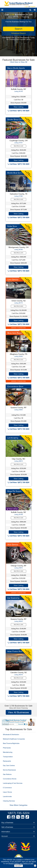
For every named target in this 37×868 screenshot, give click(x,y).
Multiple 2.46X (19, 571)
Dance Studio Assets (16, 68)
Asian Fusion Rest (15, 651)
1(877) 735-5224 (18, 813)
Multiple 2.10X (19, 146)
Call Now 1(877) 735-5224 (18, 111)
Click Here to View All (19, 62)
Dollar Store (12, 226)
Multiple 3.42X (19, 518)
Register (33, 6)
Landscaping (13, 438)
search (19, 29)
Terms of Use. (28, 863)
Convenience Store (15, 386)
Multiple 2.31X (19, 464)
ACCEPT (19, 866)
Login (26, 6)
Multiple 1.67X (19, 253)
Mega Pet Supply (14, 491)
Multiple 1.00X (19, 625)
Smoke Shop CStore (16, 119)
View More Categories (18, 805)
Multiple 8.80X (19, 306)
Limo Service (13, 280)
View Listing (18, 107)
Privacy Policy (14, 863)
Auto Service (13, 545)
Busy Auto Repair (15, 333)
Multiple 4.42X (19, 199)
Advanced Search (19, 33)
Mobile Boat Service (16, 173)
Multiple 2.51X (19, 360)
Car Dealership (13, 598)
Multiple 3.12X (19, 678)
